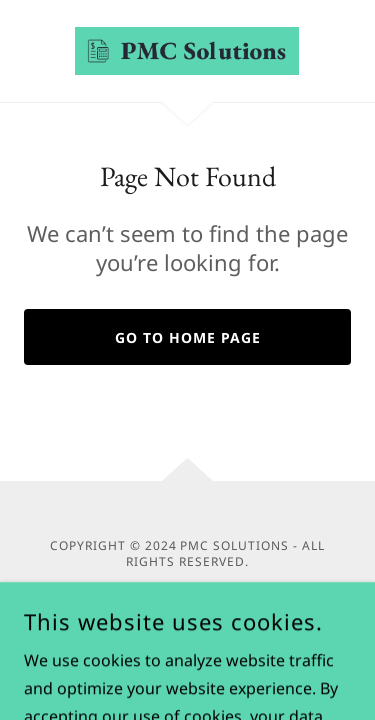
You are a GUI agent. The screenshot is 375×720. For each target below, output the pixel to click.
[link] (187, 51)
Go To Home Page (188, 337)
